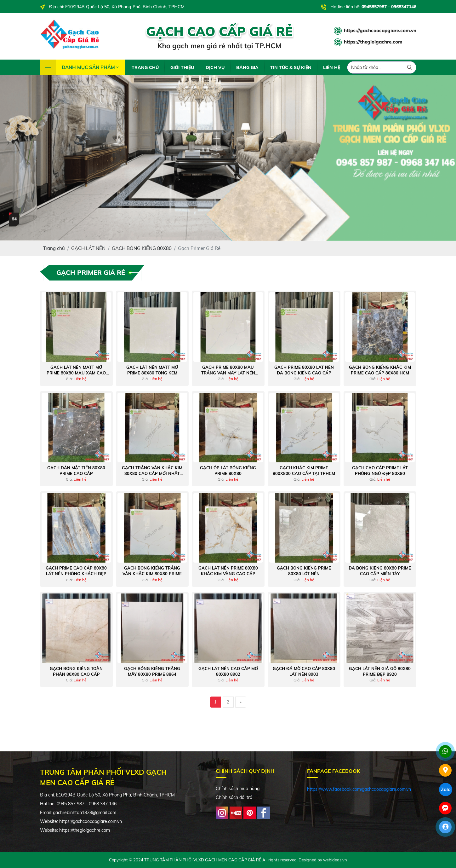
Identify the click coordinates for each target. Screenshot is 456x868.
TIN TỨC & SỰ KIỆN (291, 67)
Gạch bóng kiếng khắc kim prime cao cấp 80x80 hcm (380, 370)
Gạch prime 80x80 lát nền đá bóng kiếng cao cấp (304, 370)
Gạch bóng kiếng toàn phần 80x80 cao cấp (76, 671)
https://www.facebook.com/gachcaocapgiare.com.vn (359, 789)
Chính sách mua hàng (238, 789)
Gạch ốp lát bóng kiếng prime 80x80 (228, 471)
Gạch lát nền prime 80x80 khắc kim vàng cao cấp (228, 571)
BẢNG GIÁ (247, 67)
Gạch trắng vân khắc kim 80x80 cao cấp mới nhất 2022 (152, 471)
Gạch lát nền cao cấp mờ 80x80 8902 (228, 671)
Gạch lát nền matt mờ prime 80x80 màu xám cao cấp (76, 370)
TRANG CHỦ (145, 67)
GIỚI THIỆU (182, 67)
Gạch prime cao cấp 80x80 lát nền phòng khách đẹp (76, 571)
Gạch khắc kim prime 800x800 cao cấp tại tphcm (304, 471)
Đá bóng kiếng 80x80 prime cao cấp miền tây (380, 571)
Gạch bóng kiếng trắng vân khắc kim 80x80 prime (152, 571)
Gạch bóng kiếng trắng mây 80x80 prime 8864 (152, 671)
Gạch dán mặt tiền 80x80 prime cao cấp (76, 471)
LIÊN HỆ (332, 67)
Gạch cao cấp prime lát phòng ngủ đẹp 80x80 (380, 471)
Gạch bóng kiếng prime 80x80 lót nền (304, 571)
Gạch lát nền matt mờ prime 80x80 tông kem (152, 370)
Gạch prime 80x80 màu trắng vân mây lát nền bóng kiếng (228, 370)
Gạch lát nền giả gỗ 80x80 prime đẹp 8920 (380, 671)
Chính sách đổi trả (234, 797)
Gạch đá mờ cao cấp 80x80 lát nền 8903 (304, 671)
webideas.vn (335, 860)
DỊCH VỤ (215, 67)
